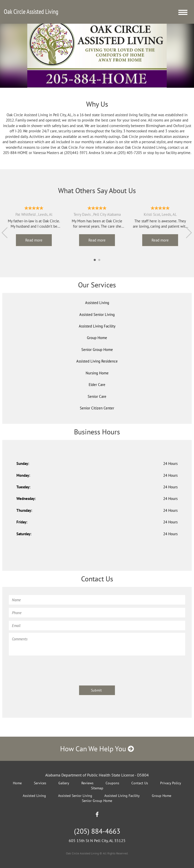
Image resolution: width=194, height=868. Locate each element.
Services (40, 783)
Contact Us (140, 783)
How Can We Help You (97, 749)
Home (17, 783)
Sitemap (97, 788)
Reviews (87, 783)
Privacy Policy (171, 783)
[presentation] (47, 668)
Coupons (112, 783)
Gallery (64, 783)
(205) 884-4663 (97, 831)
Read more (34, 240)
